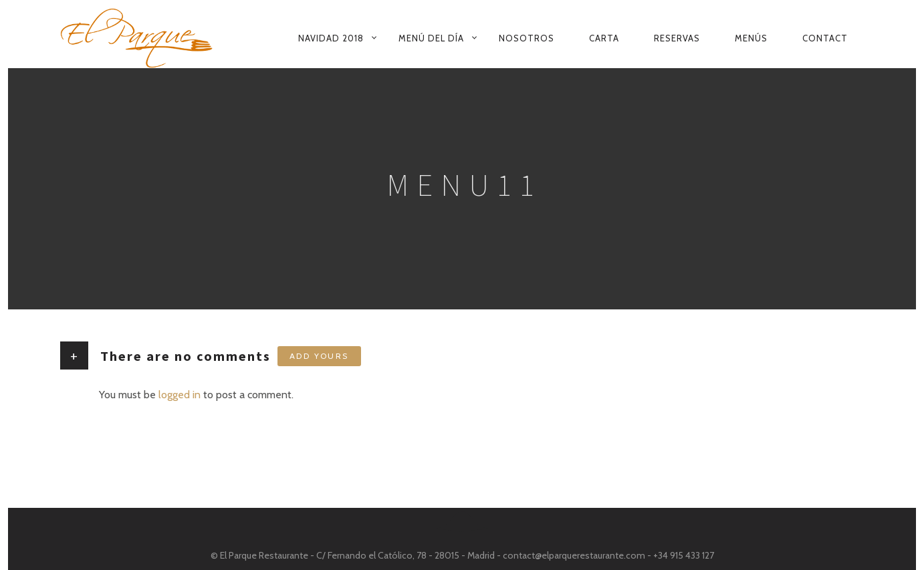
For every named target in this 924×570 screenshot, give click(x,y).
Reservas (677, 38)
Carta (604, 38)
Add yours (319, 356)
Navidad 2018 (331, 38)
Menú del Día (431, 38)
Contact (825, 38)
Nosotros (527, 38)
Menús (751, 38)
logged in (180, 395)
